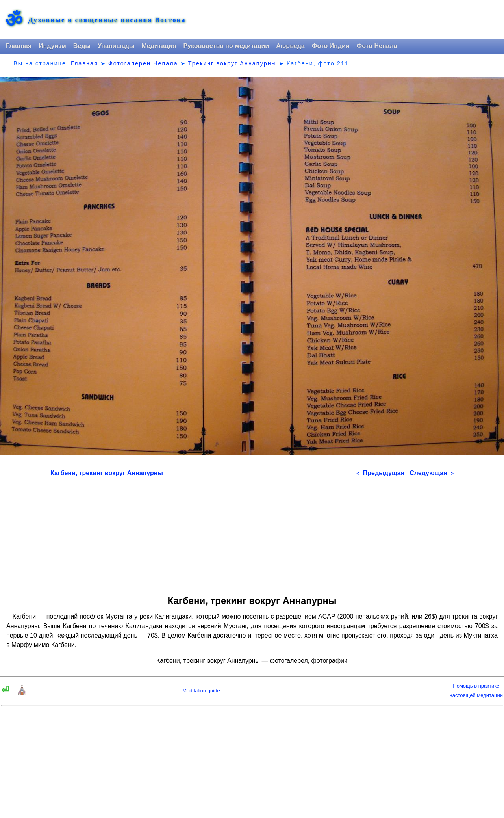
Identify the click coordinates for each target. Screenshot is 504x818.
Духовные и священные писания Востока (107, 20)
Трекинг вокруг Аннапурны (232, 63)
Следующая (432, 473)
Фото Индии (331, 46)
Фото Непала (377, 46)
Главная (19, 46)
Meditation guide (201, 691)
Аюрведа (290, 46)
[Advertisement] (252, 534)
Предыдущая (380, 473)
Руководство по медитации (226, 46)
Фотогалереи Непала (143, 63)
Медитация (159, 46)
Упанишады (116, 46)
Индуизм (52, 46)
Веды (82, 46)
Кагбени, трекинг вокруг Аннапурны (107, 473)
